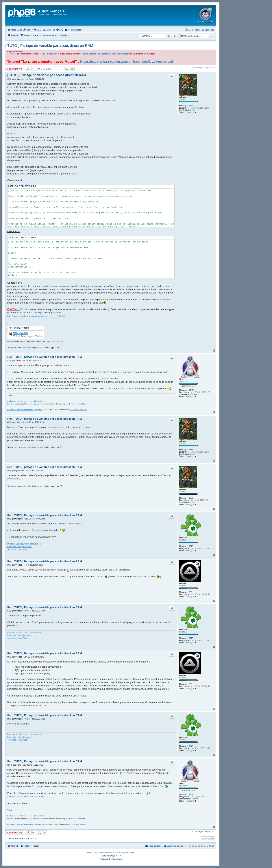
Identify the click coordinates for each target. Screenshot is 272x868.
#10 (9, 765)
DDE (12, 786)
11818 (192, 390)
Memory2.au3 (21, 333)
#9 (8, 719)
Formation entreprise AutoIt (20, 547)
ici (68, 570)
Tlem (28, 342)
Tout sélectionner (25, 186)
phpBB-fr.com (115, 856)
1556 (191, 106)
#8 (8, 657)
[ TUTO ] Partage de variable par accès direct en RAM (49, 46)
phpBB (102, 853)
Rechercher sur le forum (17, 401)
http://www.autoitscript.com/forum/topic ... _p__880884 (36, 316)
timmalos (183, 538)
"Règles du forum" (48, 54)
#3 (8, 422)
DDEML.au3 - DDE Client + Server (26, 796)
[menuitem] (28, 30)
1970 (191, 546)
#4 (8, 471)
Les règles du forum (37, 401)
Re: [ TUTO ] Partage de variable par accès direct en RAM (45, 515)
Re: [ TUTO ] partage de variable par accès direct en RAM (45, 357)
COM (161, 786)
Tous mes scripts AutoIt (18, 549)
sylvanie (183, 97)
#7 (8, 611)
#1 (8, 79)
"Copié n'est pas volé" (78, 410)
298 (191, 592)
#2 (8, 360)
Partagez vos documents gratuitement (24, 544)
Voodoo (182, 584)
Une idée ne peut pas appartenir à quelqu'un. (24, 410)
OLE (152, 786)
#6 (8, 565)
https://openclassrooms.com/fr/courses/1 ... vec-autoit (127, 61)
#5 (8, 519)
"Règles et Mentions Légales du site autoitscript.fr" (105, 54)
